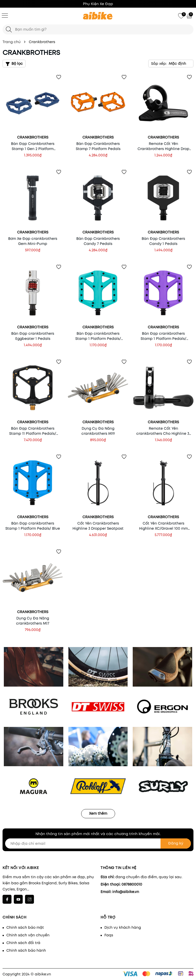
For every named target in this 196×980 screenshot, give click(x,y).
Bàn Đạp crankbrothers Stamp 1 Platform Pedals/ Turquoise (98, 336)
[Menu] (5, 15)
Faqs (109, 935)
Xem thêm (98, 813)
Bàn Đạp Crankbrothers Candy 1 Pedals (163, 241)
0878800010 (132, 884)
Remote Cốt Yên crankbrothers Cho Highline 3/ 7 (163, 431)
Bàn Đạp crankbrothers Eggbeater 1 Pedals (33, 336)
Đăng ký (176, 843)
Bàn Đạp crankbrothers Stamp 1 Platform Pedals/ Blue (33, 526)
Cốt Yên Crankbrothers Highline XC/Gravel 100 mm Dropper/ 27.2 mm (163, 526)
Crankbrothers (33, 137)
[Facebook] (7, 899)
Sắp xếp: (159, 64)
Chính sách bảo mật (25, 927)
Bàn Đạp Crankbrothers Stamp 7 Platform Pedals (98, 146)
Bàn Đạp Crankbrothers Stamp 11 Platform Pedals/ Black (33, 431)
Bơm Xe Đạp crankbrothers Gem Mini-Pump (33, 241)
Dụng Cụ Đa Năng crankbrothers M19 (98, 431)
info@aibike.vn (126, 892)
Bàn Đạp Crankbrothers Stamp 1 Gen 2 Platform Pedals (33, 146)
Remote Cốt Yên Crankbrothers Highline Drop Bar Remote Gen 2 (163, 146)
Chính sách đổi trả (23, 943)
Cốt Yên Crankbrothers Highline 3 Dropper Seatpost (98, 526)
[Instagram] (29, 899)
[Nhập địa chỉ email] (98, 843)
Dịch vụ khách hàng (123, 927)
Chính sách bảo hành (26, 950)
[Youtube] (18, 899)
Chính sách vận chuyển (28, 935)
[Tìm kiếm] (9, 29)
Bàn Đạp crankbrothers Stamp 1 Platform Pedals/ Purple (163, 336)
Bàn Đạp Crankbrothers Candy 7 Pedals (98, 241)
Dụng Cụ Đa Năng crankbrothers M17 (33, 621)
